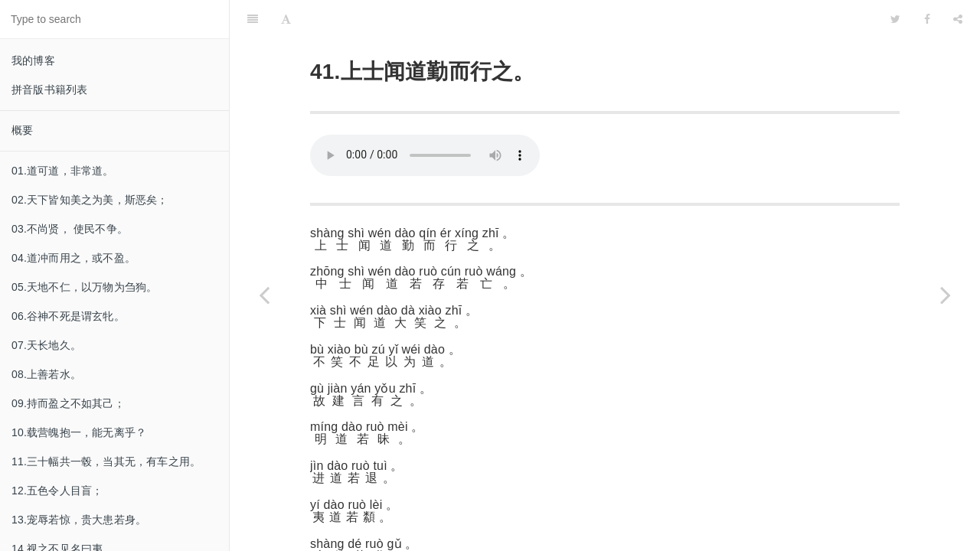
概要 (22, 130)
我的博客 (33, 60)
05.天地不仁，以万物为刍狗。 (84, 287)
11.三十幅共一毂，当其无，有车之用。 (106, 461)
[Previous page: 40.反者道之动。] (264, 295)
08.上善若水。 (46, 374)
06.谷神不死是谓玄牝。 (68, 316)
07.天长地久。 (46, 345)
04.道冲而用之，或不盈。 (73, 258)
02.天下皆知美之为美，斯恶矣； (90, 200)
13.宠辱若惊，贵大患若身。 (79, 520)
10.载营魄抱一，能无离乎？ (79, 432)
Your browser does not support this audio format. (425, 117)
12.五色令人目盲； (57, 491)
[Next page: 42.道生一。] (946, 295)
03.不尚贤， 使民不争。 (70, 229)
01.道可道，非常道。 (63, 171)
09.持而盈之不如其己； (68, 403)
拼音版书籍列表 (49, 90)
